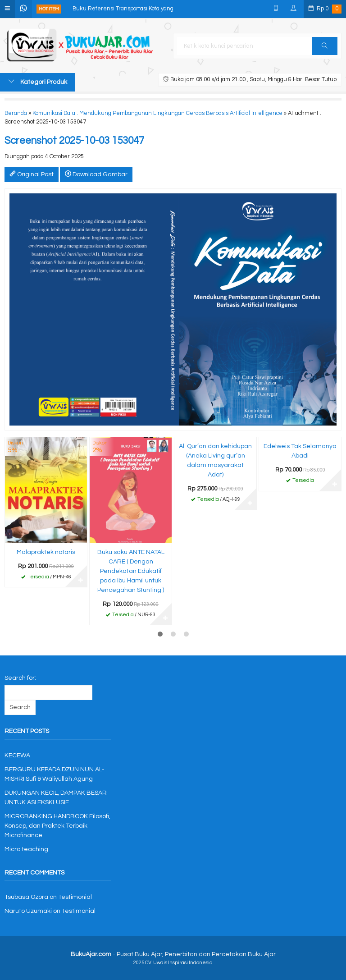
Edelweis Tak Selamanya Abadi (300, 451)
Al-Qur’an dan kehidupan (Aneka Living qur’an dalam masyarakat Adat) (215, 460)
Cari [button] (325, 49)
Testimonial (75, 897)
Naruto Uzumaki (28, 911)
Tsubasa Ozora (26, 897)
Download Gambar (96, 174)
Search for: (20, 678)
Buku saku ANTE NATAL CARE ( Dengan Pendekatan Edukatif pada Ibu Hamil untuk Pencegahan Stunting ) (131, 571)
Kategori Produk (38, 82)
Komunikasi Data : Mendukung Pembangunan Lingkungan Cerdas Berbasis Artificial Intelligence (157, 113)
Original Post (32, 174)
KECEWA (17, 756)
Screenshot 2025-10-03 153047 (74, 141)
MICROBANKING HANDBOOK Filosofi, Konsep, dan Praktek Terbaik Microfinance (57, 826)
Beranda (16, 113)
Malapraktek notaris (46, 552)
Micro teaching (26, 849)
